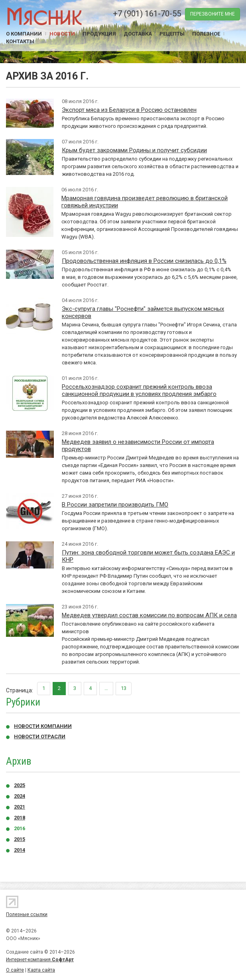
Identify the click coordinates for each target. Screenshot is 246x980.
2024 (20, 796)
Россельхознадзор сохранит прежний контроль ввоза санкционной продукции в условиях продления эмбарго (139, 390)
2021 (20, 807)
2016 (20, 828)
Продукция (99, 34)
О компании (24, 34)
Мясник (44, 16)
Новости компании (43, 726)
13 (124, 688)
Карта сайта (41, 970)
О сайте (15, 970)
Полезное (206, 34)
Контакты (20, 41)
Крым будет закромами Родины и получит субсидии (134, 150)
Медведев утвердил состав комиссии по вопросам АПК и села (149, 615)
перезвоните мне (213, 14)
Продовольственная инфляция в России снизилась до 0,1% (144, 261)
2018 (20, 818)
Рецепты (172, 34)
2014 (20, 850)
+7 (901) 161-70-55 (147, 14)
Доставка (138, 34)
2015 (20, 839)
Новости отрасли (40, 736)
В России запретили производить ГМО (115, 505)
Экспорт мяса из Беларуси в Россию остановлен (129, 110)
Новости (62, 34)
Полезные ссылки (27, 914)
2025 (20, 785)
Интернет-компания (40, 960)
